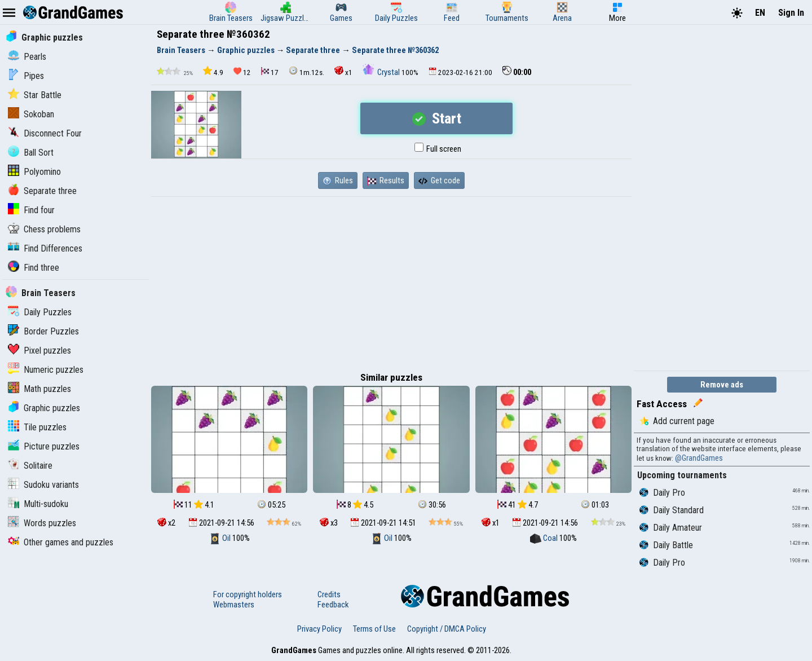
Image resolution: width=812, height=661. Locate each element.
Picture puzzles (44, 446)
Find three (34, 268)
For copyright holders (248, 594)
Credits (329, 594)
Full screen (438, 149)
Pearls (27, 57)
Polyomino (34, 172)
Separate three (42, 191)
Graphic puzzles (44, 38)
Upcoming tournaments (682, 475)
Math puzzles (39, 389)
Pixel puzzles (39, 351)
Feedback (333, 605)
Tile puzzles (37, 427)
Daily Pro (662, 493)
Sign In (791, 13)
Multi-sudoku (38, 504)
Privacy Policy (319, 629)
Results (386, 180)
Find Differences (45, 248)
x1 (343, 71)
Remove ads (722, 385)
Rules (338, 180)
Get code (439, 180)
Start (437, 118)
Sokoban (31, 114)
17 (270, 72)
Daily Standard (672, 510)
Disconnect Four (45, 133)
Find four (31, 210)
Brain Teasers (41, 293)
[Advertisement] (391, 281)
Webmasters (234, 605)
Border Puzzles (43, 331)
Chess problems (44, 229)
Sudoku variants (43, 485)
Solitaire (30, 466)
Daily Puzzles (40, 312)
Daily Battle (666, 545)
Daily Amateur (671, 528)
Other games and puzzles (61, 542)
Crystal (382, 72)
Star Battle (35, 95)
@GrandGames (699, 458)
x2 (166, 523)
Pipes (26, 76)
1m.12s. (306, 71)
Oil (221, 538)
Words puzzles (42, 523)
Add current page (677, 421)
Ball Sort (31, 153)
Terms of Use (374, 629)
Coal (545, 538)
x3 (329, 523)
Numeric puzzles (46, 370)
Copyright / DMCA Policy (447, 629)
